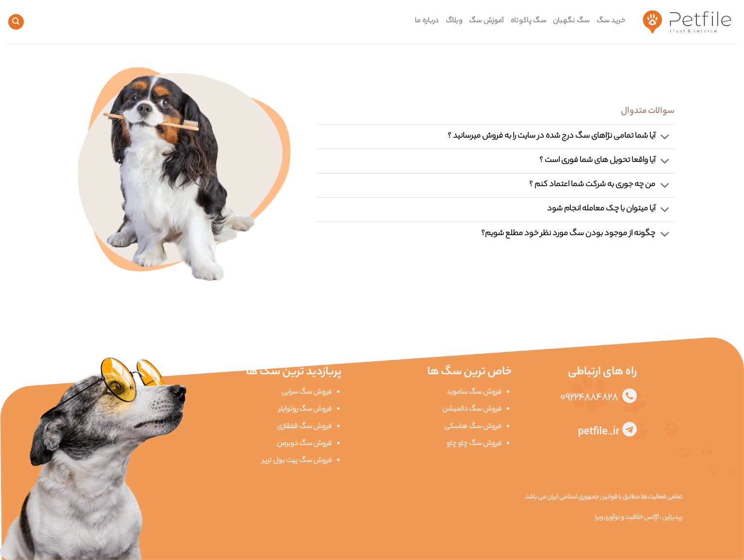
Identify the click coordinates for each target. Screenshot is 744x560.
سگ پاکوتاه (528, 21)
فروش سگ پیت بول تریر (297, 461)
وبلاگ (454, 21)
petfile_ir (600, 433)
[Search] (16, 22)
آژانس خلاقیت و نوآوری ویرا (627, 518)
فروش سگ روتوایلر (305, 410)
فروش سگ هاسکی (473, 427)
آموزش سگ (486, 21)
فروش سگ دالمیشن (472, 410)
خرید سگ (611, 21)
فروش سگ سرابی (307, 393)
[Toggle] (665, 137)
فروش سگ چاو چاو (474, 444)
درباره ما (427, 21)
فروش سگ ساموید (474, 393)
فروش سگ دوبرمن (304, 444)
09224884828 (591, 398)
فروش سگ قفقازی (304, 427)
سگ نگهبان (571, 21)
